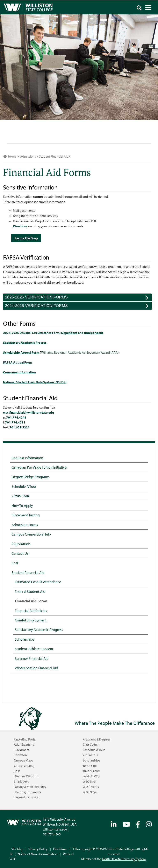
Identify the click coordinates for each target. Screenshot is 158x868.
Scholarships (24, 639)
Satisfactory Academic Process (25, 343)
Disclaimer (60, 849)
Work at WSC (92, 776)
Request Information (27, 458)
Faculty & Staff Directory (30, 787)
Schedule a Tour (24, 486)
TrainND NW (91, 771)
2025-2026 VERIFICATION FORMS (78, 298)
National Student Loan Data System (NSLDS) (35, 382)
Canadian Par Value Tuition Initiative (39, 467)
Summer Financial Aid (32, 658)
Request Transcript (26, 797)
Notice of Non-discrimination (38, 854)
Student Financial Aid (28, 572)
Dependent (69, 333)
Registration (21, 544)
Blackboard (22, 750)
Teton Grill (90, 766)
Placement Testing (26, 515)
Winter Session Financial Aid (36, 668)
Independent (94, 333)
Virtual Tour (20, 496)
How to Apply (22, 505)
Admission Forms (25, 525)
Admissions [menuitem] (28, 156)
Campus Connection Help (31, 534)
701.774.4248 (16, 417)
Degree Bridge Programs (31, 477)
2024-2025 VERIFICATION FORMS (78, 307)
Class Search (91, 744)
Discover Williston (26, 776)
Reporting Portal (25, 739)
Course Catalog (24, 766)
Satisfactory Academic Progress (39, 629)
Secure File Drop (26, 238)
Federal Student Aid (30, 591)
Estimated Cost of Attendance (38, 582)
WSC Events (91, 787)
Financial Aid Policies (31, 611)
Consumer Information (19, 372)
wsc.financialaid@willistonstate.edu (28, 412)
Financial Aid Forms (31, 601)
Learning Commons (27, 792)
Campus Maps (23, 760)
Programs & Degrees (97, 739)
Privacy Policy (38, 849)
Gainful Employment (31, 620)
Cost (15, 563)
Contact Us (20, 553)
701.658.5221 (20, 427)
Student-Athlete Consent (34, 649)
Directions (20, 226)
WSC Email (90, 781)
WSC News (90, 792)
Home (10, 156)
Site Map (17, 849)
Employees (21, 781)
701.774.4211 (15, 422)
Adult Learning (24, 744)
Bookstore (21, 755)
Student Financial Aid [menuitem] (54, 156)
